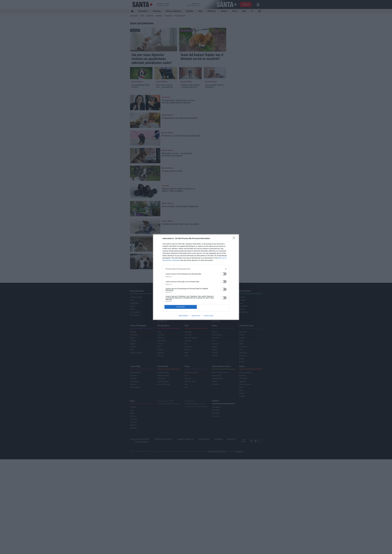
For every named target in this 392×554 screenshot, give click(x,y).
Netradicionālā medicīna (220, 372)
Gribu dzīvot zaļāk (164, 318)
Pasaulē (133, 344)
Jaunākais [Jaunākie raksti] (168, 16)
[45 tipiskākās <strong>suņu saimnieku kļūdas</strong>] (145, 120)
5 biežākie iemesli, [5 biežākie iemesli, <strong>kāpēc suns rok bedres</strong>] (181, 224)
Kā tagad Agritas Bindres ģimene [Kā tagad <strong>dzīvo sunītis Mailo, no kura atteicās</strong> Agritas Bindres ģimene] (178, 102)
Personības (143, 11)
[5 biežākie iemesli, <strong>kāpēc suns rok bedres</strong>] (145, 226)
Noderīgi (188, 300)
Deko (132, 401)
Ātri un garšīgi (135, 312)
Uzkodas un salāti (136, 297)
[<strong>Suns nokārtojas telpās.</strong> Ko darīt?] (141, 73)
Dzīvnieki (135, 31)
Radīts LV (133, 425)
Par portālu (204, 439)
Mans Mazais (245, 291)
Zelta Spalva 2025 (166, 401)
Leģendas (242, 381)
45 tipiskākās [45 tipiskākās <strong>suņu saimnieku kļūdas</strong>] (180, 118)
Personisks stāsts (163, 384)
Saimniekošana (135, 372)
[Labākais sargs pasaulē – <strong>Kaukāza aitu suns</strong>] (190, 73)
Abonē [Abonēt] (246, 4)
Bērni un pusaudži (136, 353)
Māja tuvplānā (135, 387)
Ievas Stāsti (163, 366)
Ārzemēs (160, 356)
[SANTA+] (227, 4)
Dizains (242, 341)
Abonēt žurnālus (185, 439)
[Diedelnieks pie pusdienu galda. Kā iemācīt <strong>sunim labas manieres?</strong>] (145, 262)
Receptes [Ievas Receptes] (150, 16)
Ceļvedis (133, 384)
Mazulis (242, 309)
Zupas (132, 300)
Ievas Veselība (219, 291)
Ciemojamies (135, 381)
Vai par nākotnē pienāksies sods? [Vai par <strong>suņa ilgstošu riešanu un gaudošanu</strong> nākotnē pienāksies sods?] (152, 59)
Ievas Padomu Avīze (221, 366)
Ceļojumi (188, 315)
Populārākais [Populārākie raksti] (180, 16)
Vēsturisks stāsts (163, 375)
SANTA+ (216, 401)
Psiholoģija (243, 378)
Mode (241, 387)
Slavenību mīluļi (190, 381)
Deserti (133, 306)
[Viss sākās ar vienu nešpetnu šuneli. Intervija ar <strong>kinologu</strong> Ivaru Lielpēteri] (145, 244)
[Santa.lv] (142, 4)
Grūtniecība (243, 312)
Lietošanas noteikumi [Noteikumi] (217, 451)
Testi (142, 16)
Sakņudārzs (161, 306)
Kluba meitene (217, 335)
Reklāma (218, 439)
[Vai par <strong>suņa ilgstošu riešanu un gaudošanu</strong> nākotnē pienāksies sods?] (154, 40)
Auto (214, 341)
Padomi (133, 309)
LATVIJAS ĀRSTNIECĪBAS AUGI (194, 402)
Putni (186, 375)
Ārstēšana (215, 384)
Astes (187, 366)
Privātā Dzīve (163, 326)
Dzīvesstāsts (162, 378)
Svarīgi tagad (216, 315)
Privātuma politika (163, 439)
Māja (244, 11)
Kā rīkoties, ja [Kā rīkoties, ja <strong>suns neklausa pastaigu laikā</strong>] (181, 136)
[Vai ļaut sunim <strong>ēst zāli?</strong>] (145, 173)
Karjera (133, 338)
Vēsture (215, 350)
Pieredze (133, 347)
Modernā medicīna (218, 306)
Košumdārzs (162, 303)
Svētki (241, 344)
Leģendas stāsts (163, 381)
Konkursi (242, 362)
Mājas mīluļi (186, 31)
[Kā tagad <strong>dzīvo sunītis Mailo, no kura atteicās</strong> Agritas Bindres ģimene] (145, 103)
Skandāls (160, 353)
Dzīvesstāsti (162, 341)
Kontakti (231, 439)
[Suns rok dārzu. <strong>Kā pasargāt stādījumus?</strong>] (145, 209)
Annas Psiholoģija (138, 326)
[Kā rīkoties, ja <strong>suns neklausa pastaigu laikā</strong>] (145, 138)
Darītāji (133, 416)
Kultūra (242, 335)
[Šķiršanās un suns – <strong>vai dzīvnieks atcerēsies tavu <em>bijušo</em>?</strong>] (145, 156)
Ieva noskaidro (217, 297)
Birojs (132, 413)
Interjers (133, 378)
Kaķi (186, 387)
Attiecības (211, 11)
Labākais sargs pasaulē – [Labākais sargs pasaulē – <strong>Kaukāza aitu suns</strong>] (190, 86)
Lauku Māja (135, 366)
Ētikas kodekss (142, 442)
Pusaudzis (243, 300)
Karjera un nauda (245, 384)
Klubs (214, 326)
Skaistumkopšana (245, 372)
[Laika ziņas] (193, 5)
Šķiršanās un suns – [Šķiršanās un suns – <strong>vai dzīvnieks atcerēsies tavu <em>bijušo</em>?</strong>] (177, 155)
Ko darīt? (215, 309)
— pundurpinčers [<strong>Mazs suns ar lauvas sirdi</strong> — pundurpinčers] (165, 86)
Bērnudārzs (243, 306)
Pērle (187, 291)
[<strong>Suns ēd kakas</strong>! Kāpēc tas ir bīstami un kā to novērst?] (203, 40)
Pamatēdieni (134, 303)
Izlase (241, 390)
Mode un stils (189, 303)
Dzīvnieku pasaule (191, 372)
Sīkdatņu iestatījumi (140, 439)
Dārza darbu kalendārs (165, 297)
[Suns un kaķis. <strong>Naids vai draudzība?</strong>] (215, 73)
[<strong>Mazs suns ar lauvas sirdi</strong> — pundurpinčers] (166, 73)
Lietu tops (161, 315)
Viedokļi (133, 332)
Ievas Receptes (137, 291)
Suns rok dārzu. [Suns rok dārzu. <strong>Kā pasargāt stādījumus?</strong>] (180, 206)
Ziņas (159, 332)
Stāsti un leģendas (173, 11)
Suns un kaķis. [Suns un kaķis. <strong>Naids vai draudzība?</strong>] (215, 86)
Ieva (187, 326)
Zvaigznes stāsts (163, 372)
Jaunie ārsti (216, 321)
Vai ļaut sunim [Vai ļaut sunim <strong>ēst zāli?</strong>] (172, 171)
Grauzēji (188, 378)
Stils (200, 11)
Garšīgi (187, 312)
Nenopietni (243, 353)
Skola (241, 303)
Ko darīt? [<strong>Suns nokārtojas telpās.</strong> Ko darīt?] (141, 86)
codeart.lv (239, 451)
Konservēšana (135, 315)
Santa (242, 366)
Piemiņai (160, 350)
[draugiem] (256, 441)
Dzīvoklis (133, 407)
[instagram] (260, 441)
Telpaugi (160, 312)
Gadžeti (215, 347)
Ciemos (160, 300)
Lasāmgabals (216, 407)
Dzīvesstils (216, 338)
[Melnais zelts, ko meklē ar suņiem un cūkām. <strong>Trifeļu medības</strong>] (145, 191)
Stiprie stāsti (216, 375)
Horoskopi (134, 16)
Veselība (190, 11)
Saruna (187, 297)
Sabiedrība (243, 332)
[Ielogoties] (257, 4)
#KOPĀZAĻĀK (162, 321)
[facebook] (251, 441)
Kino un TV (243, 347)
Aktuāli (242, 359)
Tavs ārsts (215, 303)
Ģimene (224, 11)
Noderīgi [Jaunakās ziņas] (159, 16)
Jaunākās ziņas (246, 326)
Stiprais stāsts (217, 312)
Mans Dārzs (163, 291)
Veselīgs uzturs (217, 378)
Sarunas (215, 332)
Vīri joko (215, 353)
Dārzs (235, 11)
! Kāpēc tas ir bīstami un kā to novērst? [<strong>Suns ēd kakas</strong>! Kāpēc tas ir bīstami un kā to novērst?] (202, 57)
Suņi (186, 384)
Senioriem (215, 318)
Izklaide (165, 186)
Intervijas (157, 11)
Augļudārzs (161, 309)
